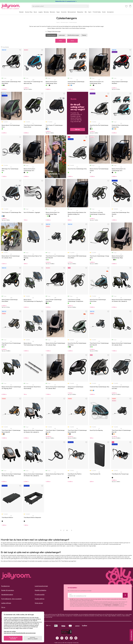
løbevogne (58, 558)
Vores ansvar (39, 603)
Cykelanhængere (73, 22)
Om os (3, 607)
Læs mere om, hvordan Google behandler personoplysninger (20, 633)
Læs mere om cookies (10, 631)
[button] (126, 6)
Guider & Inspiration (8, 590)
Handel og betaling (40, 590)
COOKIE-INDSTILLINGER (33, 638)
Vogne (58, 22)
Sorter (72, 41)
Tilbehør (84, 35)
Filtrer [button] (61, 41)
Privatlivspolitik (40, 595)
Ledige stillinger (6, 603)
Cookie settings (40, 599)
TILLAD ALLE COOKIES (13, 638)
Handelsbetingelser (7, 595)
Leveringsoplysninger (41, 586)
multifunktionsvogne (49, 558)
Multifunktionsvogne (73, 35)
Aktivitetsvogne (64, 22)
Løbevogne (62, 35)
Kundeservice (5, 586)
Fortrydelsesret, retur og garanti (11, 599)
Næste (72, 530)
